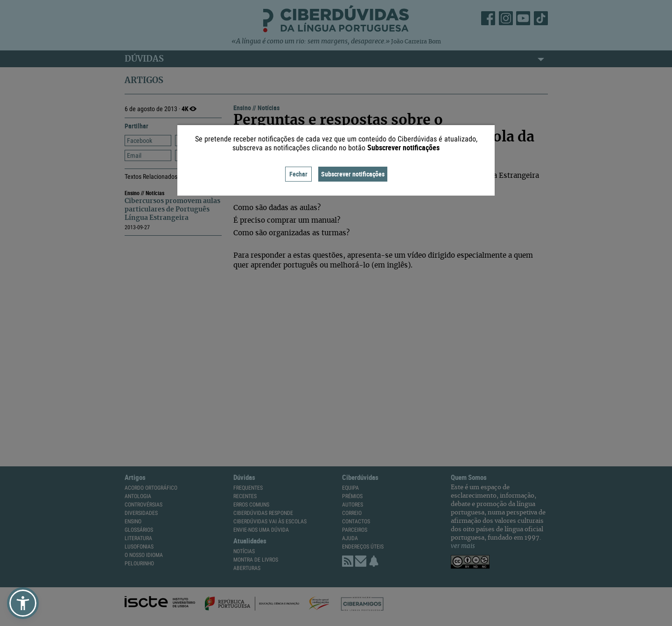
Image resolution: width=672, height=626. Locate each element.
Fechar (298, 174)
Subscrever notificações (353, 174)
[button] (23, 603)
